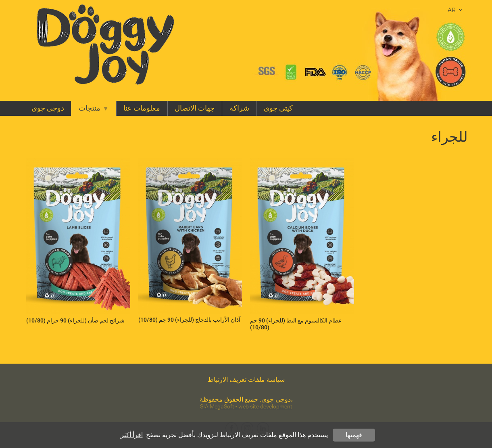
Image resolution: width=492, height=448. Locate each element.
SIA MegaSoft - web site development (246, 407)
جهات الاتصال (195, 108)
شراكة (239, 108)
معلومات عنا (142, 108)
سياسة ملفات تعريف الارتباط (246, 380)
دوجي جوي (48, 108)
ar (456, 10)
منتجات (94, 108)
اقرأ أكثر (132, 435)
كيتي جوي (278, 108)
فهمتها (354, 435)
